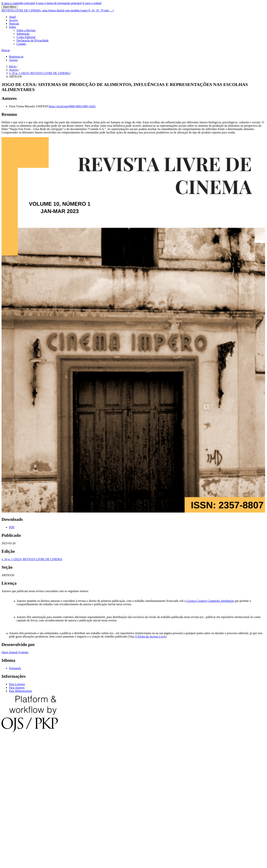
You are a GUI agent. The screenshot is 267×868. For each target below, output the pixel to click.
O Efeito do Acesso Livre (150, 637)
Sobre (12, 27)
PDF (12, 527)
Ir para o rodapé (92, 3)
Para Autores (17, 688)
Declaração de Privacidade (33, 40)
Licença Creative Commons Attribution (210, 601)
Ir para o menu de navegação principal (59, 3)
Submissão (23, 34)
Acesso (13, 60)
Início (13, 66)
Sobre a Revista (26, 30)
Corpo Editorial (26, 37)
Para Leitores (17, 684)
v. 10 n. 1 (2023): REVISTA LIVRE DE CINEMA (40, 73)
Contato (21, 44)
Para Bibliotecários (20, 691)
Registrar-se (16, 57)
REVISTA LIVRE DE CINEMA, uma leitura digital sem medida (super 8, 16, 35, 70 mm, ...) (58, 10)
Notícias (14, 24)
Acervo (13, 20)
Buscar (6, 50)
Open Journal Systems (15, 652)
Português (15, 668)
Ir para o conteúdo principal (18, 3)
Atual (12, 17)
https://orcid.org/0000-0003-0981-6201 (72, 106)
